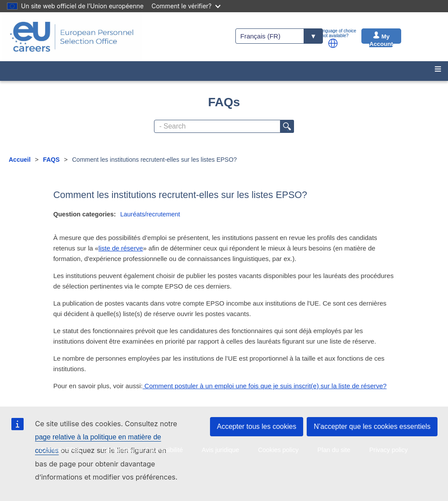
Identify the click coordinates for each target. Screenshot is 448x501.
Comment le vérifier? (186, 6)
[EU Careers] (72, 37)
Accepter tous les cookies (257, 426)
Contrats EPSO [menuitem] (62, 450)
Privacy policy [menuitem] (388, 450)
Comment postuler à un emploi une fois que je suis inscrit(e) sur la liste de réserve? (265, 386)
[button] (333, 43)
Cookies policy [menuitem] (278, 450)
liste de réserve (121, 248)
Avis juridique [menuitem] (220, 450)
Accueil (20, 160)
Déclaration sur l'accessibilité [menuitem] (143, 450)
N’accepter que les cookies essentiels (372, 426)
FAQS (51, 160)
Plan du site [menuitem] (334, 450)
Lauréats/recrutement (150, 214)
